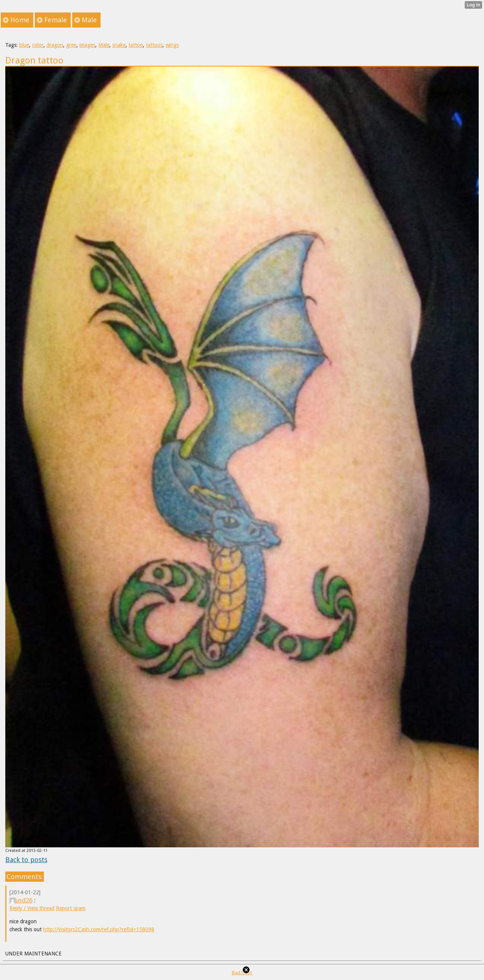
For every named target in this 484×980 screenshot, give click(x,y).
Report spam (71, 908)
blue (24, 45)
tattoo (136, 45)
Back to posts (26, 860)
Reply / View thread (32, 908)
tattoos (154, 45)
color (38, 45)
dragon (55, 45)
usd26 (21, 900)
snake (119, 45)
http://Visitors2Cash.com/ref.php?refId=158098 (99, 929)
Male (104, 45)
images (87, 45)
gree (71, 45)
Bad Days (242, 973)
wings (172, 45)
